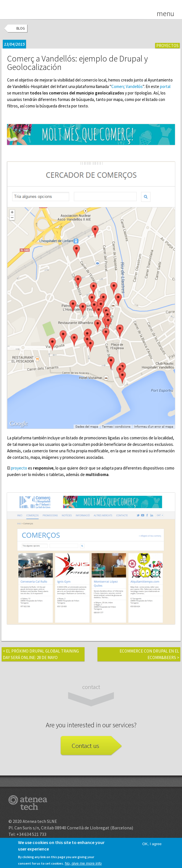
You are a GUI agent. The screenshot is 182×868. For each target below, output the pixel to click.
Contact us (85, 745)
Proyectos (167, 46)
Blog (21, 28)
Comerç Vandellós (127, 86)
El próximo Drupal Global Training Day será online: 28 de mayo (41, 654)
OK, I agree (152, 846)
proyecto (19, 468)
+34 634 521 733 (31, 834)
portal (165, 86)
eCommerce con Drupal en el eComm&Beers (149, 654)
